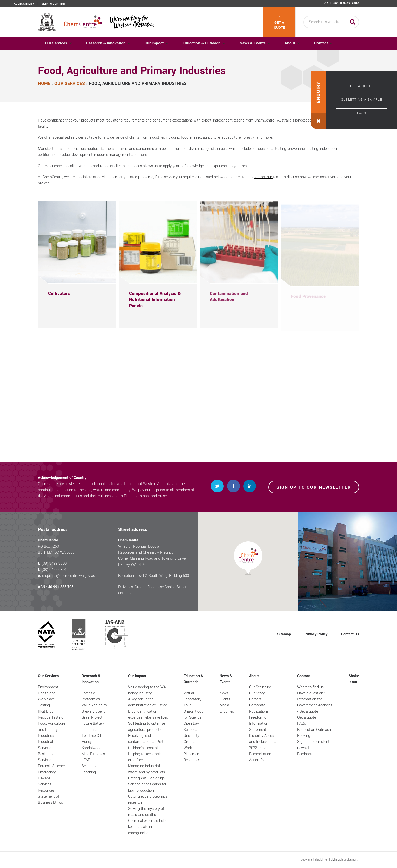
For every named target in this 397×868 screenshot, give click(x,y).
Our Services (57, 43)
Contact (329, 43)
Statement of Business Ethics (50, 800)
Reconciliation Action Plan (260, 757)
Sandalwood (92, 748)
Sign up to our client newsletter (313, 745)
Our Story (257, 693)
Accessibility (24, 4)
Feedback (305, 754)
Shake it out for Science (193, 714)
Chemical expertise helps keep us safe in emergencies (148, 827)
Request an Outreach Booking (314, 733)
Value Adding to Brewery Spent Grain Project (94, 711)
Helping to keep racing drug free (146, 757)
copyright (306, 860)
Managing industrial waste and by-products (146, 769)
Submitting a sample (362, 100)
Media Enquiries (227, 708)
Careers (255, 699)
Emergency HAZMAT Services (47, 778)
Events (225, 699)
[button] (319, 100)
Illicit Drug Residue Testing (51, 714)
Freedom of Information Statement (259, 724)
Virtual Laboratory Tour (192, 699)
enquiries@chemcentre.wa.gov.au (69, 576)
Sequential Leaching (90, 769)
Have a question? (311, 693)
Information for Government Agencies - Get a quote (315, 705)
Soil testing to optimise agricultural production (146, 727)
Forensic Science (51, 766)
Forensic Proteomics (91, 696)
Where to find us (310, 687)
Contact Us (350, 634)
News (224, 693)
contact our (263, 177)
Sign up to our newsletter (314, 487)
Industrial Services (45, 745)
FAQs (362, 113)
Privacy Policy (316, 634)
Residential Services (47, 757)
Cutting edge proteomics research (148, 800)
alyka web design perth (345, 860)
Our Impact (157, 43)
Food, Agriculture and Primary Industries (52, 730)
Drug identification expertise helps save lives (148, 714)
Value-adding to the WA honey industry (147, 690)
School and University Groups (193, 736)
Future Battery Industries (93, 727)
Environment (48, 687)
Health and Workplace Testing (47, 699)
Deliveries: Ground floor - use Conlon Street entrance (152, 590)
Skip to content (53, 4)
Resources (46, 790)
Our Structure (260, 687)
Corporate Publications (259, 708)
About (297, 43)
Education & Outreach (206, 43)
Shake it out (354, 679)
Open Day (191, 724)
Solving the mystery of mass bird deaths (146, 812)
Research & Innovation (108, 43)
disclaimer (322, 860)
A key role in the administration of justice (147, 702)
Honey (87, 742)
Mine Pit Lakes (93, 754)
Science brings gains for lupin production (147, 787)
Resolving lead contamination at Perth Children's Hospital (147, 742)
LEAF (86, 760)
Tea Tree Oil (91, 736)
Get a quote (279, 22)
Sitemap (284, 634)
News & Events (258, 43)
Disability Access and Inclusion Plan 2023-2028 (264, 742)
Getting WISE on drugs (146, 778)
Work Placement (192, 751)
